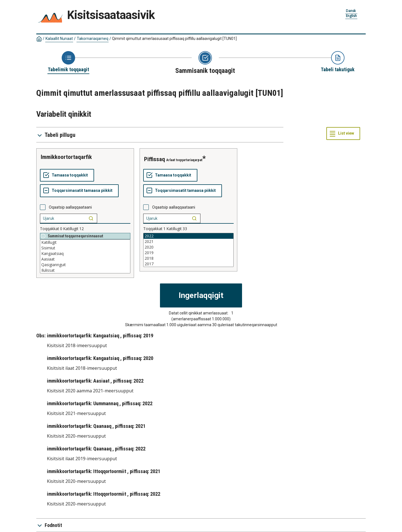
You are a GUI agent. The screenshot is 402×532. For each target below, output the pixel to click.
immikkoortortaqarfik (66, 157)
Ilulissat (85, 270)
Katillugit (85, 242)
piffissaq (155, 159)
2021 (188, 242)
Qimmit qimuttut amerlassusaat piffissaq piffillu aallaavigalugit (174, 39)
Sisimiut (85, 248)
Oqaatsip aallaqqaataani (70, 207)
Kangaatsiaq (85, 254)
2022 (188, 236)
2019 (188, 253)
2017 (188, 264)
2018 (188, 258)
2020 (188, 247)
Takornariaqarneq (93, 39)
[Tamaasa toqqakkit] (67, 175)
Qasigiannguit (85, 265)
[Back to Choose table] (68, 62)
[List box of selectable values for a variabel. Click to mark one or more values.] (85, 256)
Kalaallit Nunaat (59, 39)
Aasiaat (85, 259)
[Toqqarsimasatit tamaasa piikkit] (79, 191)
